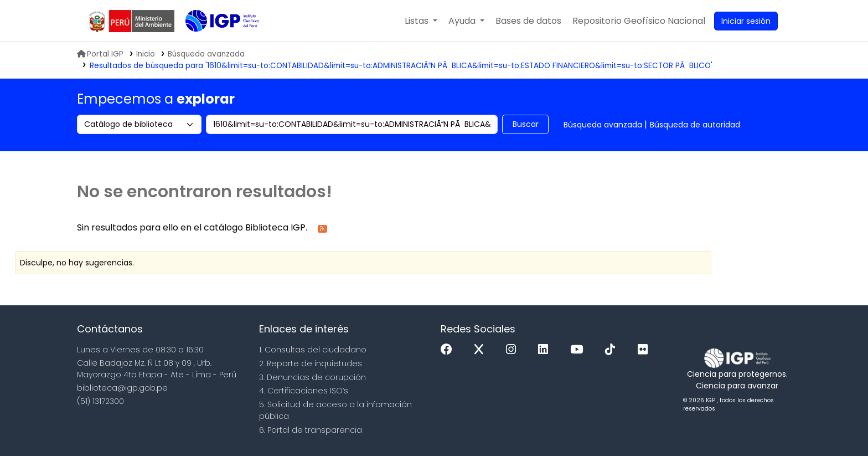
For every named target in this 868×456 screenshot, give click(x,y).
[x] (482, 350)
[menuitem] (639, 21)
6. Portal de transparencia (311, 430)
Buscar (526, 124)
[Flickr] (645, 350)
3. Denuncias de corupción (312, 377)
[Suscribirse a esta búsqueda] (322, 228)
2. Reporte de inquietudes (311, 363)
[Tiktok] (613, 350)
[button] (421, 21)
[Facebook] (449, 350)
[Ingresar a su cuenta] (746, 21)
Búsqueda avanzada (603, 125)
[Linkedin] (546, 350)
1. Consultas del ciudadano (313, 350)
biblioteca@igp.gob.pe (122, 388)
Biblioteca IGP (213, 43)
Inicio (146, 54)
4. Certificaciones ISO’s (304, 391)
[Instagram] (514, 350)
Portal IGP (100, 54)
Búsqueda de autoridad (695, 125)
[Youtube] (579, 350)
